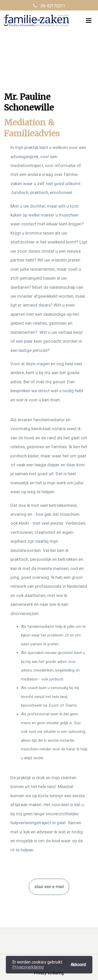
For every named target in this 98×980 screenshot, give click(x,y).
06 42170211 (53, 6)
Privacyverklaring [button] (28, 967)
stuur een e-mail (49, 887)
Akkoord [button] (78, 965)
